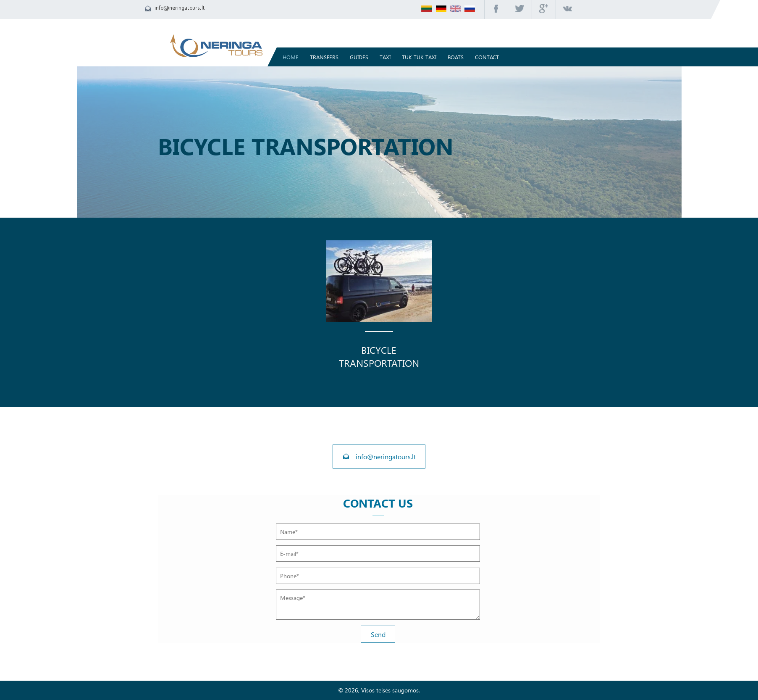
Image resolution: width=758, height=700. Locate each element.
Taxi (385, 57)
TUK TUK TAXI (419, 57)
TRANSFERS (324, 57)
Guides (359, 57)
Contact (487, 57)
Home (291, 57)
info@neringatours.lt (180, 8)
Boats (456, 57)
